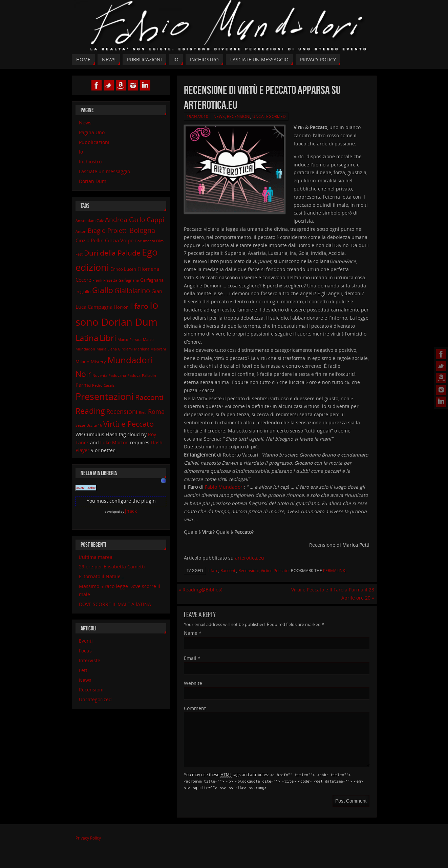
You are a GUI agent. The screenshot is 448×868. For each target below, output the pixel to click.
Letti (84, 670)
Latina (87, 338)
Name (193, 633)
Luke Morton (114, 442)
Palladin (149, 376)
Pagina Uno (92, 132)
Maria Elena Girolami (115, 349)
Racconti (228, 571)
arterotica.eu (250, 558)
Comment (195, 708)
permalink (334, 571)
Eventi (86, 641)
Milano (82, 362)
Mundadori (130, 360)
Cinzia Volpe (119, 240)
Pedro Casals (103, 385)
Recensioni (239, 116)
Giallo (103, 290)
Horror (121, 307)
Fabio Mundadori (224, 487)
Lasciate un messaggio (104, 171)
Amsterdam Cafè (90, 221)
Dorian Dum (93, 181)
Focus (85, 651)
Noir (83, 374)
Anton (81, 231)
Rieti (143, 412)
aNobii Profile (86, 488)
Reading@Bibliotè (200, 590)
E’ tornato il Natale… (102, 576)
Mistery (98, 362)
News (219, 116)
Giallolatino (132, 291)
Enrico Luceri (123, 269)
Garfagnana (129, 280)
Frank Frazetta (105, 280)
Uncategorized (269, 116)
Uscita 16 (94, 425)
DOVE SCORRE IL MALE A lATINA (115, 604)
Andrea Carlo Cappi (135, 219)
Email (192, 658)
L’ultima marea (96, 557)
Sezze (80, 425)
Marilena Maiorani (150, 349)
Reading (90, 411)
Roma (156, 411)
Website (193, 683)
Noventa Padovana (109, 376)
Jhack (131, 511)
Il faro (213, 571)
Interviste (90, 660)
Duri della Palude (112, 253)
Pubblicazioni (94, 142)
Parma (83, 385)
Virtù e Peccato (275, 571)
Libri (108, 338)
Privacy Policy (88, 838)
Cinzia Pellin (90, 240)
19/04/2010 (197, 116)
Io (81, 152)
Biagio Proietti (108, 230)
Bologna (142, 230)
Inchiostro (90, 162)
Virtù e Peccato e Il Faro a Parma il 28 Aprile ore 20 (333, 594)
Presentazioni (105, 397)
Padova (134, 376)
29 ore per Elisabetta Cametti (112, 567)
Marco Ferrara (130, 340)
